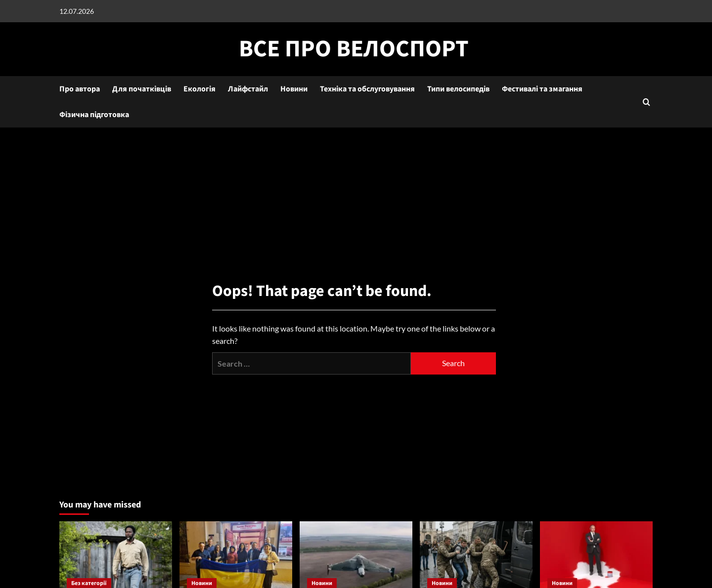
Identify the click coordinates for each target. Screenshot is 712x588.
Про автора (80, 89)
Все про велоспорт (354, 49)
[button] (646, 102)
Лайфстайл (248, 89)
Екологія (200, 89)
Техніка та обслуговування (367, 89)
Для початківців (142, 89)
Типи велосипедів (458, 89)
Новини (294, 89)
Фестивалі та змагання (542, 89)
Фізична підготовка (94, 115)
